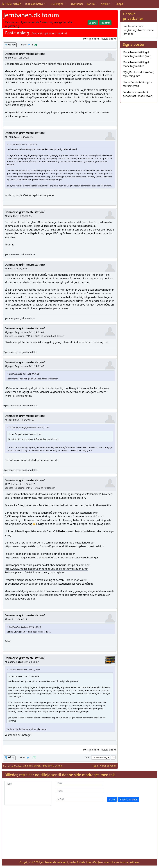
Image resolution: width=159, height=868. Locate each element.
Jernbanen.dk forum (31, 15)
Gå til (87, 757)
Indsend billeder (128, 800)
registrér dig (12, 26)
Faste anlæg (17, 33)
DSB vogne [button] (57, 4)
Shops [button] (120, 4)
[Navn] (79, 791)
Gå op (11, 757)
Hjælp (95, 766)
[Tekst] (28, 793)
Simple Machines (32, 766)
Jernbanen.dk (12, 4)
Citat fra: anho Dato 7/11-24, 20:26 (23, 144)
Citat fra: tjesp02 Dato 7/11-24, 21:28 (24, 374)
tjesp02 (11, 216)
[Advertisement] (79, 835)
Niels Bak (12, 420)
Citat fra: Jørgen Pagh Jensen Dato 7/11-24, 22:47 (29, 427)
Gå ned (12, 45)
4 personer (9, 470)
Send (112, 800)
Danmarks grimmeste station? (25, 54)
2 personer (9, 352)
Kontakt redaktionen (128, 862)
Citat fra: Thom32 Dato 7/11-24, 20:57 (24, 670)
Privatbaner (77, 4)
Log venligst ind (58, 22)
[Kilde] (79, 783)
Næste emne (108, 39)
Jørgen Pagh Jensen (18, 332)
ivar (9, 619)
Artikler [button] (106, 4)
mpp (10, 269)
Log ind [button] (93, 23)
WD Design (56, 766)
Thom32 (12, 137)
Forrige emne (91, 39)
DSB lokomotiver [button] (35, 4)
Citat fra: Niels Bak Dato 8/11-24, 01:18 (25, 627)
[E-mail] (79, 799)
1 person (8, 254)
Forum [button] (91, 4)
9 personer (9, 406)
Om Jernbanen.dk (103, 862)
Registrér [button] (105, 23)
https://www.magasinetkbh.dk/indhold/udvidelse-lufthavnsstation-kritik (46, 569)
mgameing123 (15, 662)
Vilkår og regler (108, 766)
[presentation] (131, 787)
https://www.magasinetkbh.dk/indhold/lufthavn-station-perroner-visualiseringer (51, 557)
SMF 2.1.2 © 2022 (12, 766)
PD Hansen (13, 484)
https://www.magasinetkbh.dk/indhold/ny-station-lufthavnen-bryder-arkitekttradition (54, 546)
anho (10, 58)
